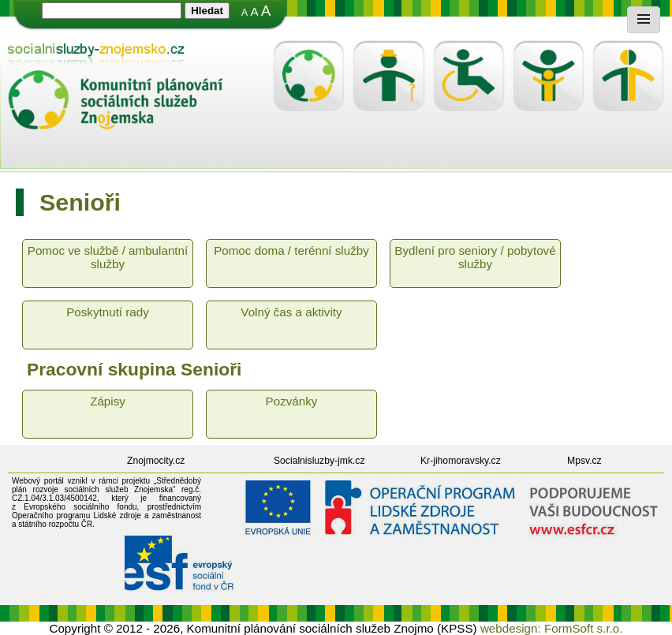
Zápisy (108, 401)
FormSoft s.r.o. (584, 628)
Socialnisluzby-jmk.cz (319, 461)
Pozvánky (292, 401)
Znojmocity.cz (156, 461)
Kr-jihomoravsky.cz (461, 461)
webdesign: (511, 628)
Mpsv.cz (584, 461)
